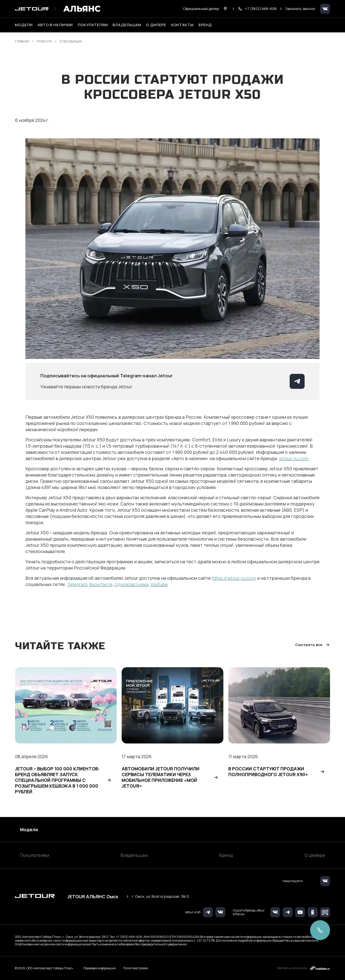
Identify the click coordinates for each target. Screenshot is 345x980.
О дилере (156, 25)
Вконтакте (101, 584)
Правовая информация (99, 968)
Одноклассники (131, 584)
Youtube (159, 584)
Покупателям (34, 855)
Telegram (77, 584)
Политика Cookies (136, 968)
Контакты (183, 25)
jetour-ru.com (294, 458)
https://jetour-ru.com (234, 578)
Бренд (226, 855)
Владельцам (134, 855)
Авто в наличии (55, 25)
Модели (29, 829)
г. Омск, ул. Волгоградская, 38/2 (160, 897)
